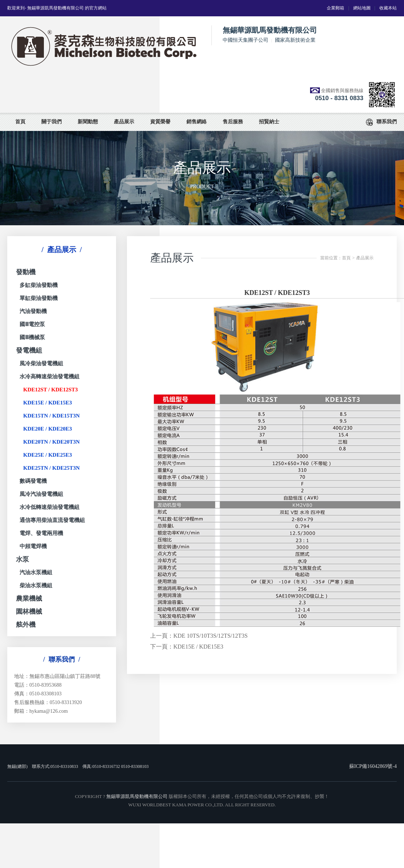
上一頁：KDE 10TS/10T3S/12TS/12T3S (199, 636)
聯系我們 (381, 122)
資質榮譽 (160, 122)
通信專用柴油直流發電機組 (52, 520)
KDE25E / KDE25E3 (48, 455)
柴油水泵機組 (36, 585)
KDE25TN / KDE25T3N (51, 468)
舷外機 (26, 625)
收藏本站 (388, 8)
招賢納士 (269, 122)
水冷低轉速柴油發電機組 (50, 507)
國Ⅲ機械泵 (32, 337)
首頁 (20, 122)
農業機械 (29, 598)
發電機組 (29, 350)
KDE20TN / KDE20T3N (51, 442)
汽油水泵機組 (36, 572)
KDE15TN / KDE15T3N (51, 416)
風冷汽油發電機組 (41, 494)
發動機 (26, 272)
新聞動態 (88, 122)
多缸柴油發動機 (39, 285)
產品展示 (124, 122)
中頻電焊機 (33, 546)
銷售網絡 (197, 122)
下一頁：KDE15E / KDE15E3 (187, 647)
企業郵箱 (335, 8)
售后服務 (233, 122)
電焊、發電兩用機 (41, 533)
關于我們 (51, 122)
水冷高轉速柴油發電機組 (50, 377)
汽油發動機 (33, 311)
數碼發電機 (33, 481)
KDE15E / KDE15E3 (48, 403)
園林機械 (29, 612)
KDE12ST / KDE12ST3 (51, 390)
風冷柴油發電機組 (41, 363)
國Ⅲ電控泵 (32, 324)
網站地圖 (362, 8)
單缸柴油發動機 (39, 298)
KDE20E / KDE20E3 (48, 429)
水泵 (22, 559)
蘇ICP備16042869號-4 (373, 766)
